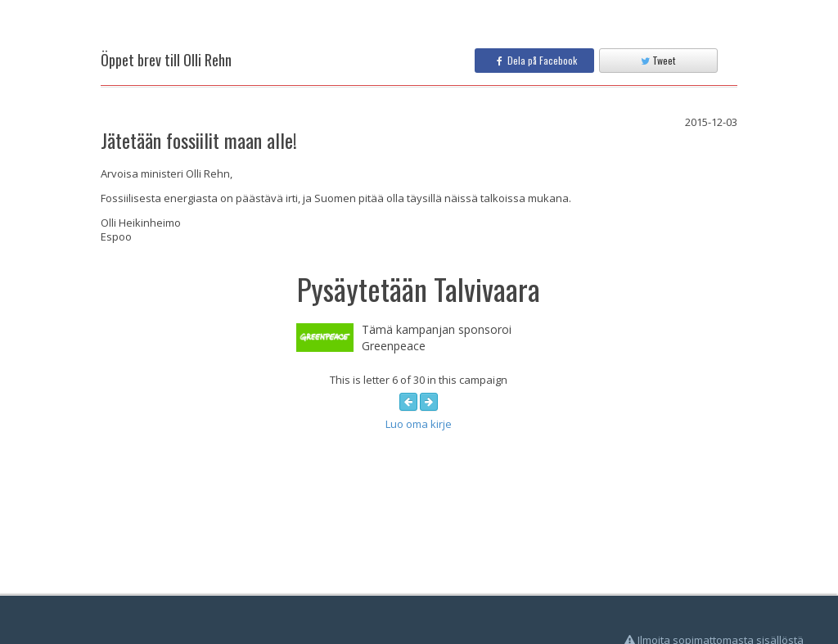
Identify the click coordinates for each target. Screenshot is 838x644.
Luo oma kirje (419, 424)
